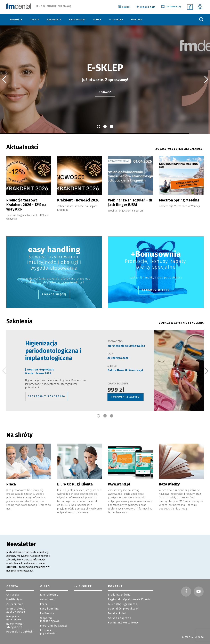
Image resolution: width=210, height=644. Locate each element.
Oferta (35, 20)
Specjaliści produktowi (122, 600)
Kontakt (137, 20)
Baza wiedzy (77, 20)
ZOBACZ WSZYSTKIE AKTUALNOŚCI (182, 149)
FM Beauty (46, 604)
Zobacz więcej (54, 289)
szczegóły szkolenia (35, 390)
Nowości (16, 20)
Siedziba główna (118, 587)
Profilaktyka (14, 591)
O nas (97, 20)
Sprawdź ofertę (156, 284)
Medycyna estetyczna (20, 607)
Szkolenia (54, 20)
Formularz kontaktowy (122, 612)
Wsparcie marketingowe (49, 610)
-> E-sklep (116, 20)
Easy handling (49, 600)
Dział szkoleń (116, 604)
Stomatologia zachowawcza (15, 601)
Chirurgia (12, 587)
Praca (44, 595)
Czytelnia (171, 7)
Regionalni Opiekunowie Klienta (128, 591)
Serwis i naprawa (118, 608)
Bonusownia (146, 7)
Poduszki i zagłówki (19, 618)
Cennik (124, 7)
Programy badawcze (53, 615)
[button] (4, 79)
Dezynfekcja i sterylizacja (15, 612)
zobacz (105, 92)
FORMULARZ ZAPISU (125, 390)
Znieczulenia (14, 595)
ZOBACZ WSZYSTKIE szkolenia (183, 317)
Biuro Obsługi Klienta (121, 595)
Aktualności (47, 591)
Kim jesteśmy (48, 587)
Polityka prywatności (53, 619)
